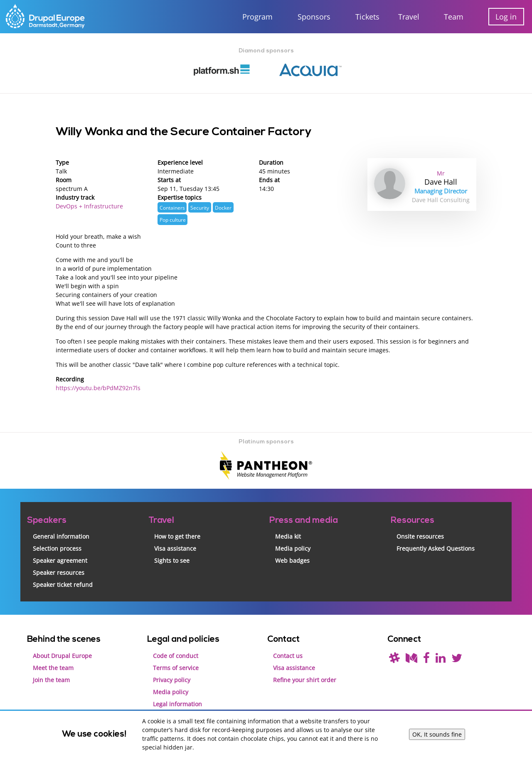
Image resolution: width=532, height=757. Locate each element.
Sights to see (172, 560)
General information (61, 536)
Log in (506, 17)
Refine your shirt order (305, 680)
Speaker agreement (60, 560)
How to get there (177, 536)
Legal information (177, 704)
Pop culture (173, 220)
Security (200, 208)
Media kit (288, 536)
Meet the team (53, 668)
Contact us (288, 656)
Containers (172, 208)
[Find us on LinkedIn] (441, 660)
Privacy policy (172, 680)
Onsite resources (420, 536)
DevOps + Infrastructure (89, 206)
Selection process (57, 548)
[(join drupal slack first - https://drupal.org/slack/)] (394, 660)
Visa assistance (175, 548)
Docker (223, 208)
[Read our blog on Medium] (411, 660)
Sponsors (314, 17)
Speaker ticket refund (63, 585)
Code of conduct (176, 656)
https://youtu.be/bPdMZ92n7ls (98, 388)
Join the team (51, 680)
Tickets (367, 17)
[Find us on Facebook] (426, 660)
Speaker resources (59, 573)
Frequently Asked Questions (436, 548)
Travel (409, 17)
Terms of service (176, 668)
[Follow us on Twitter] (457, 660)
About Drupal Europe (62, 656)
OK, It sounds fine (437, 734)
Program (257, 17)
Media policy (293, 548)
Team (454, 17)
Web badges (292, 560)
